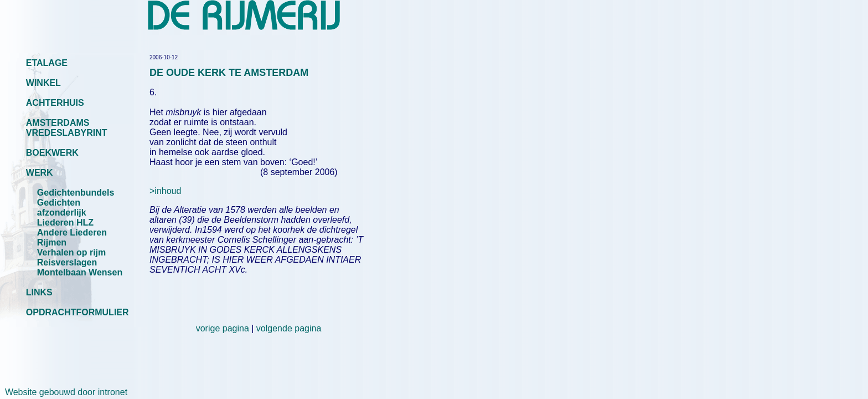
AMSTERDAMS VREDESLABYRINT (67, 128)
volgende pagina (289, 328)
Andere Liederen (72, 232)
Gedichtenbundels (76, 193)
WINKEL (43, 83)
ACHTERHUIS (55, 103)
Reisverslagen (67, 262)
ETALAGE (47, 63)
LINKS (39, 292)
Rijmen (52, 242)
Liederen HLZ (65, 222)
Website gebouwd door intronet (64, 392)
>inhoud (165, 191)
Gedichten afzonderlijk (62, 208)
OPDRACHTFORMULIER (77, 312)
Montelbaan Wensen (80, 272)
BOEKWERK (52, 153)
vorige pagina (223, 328)
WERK (40, 173)
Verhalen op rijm (71, 252)
